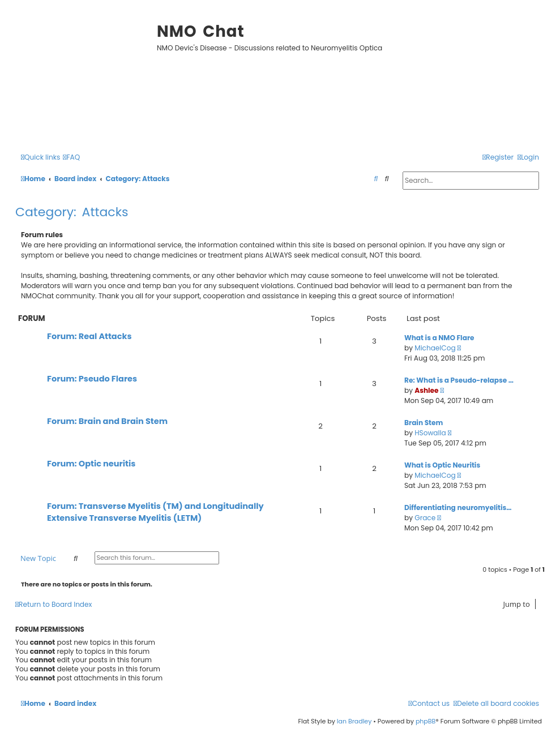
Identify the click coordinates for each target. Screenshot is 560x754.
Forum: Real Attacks (89, 336)
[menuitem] (71, 158)
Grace (425, 518)
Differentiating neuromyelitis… (458, 507)
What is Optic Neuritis (442, 465)
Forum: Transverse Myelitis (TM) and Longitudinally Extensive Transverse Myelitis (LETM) (155, 512)
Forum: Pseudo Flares (92, 379)
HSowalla (430, 433)
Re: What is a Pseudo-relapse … (459, 380)
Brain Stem (424, 423)
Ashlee (426, 390)
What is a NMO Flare (439, 338)
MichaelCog (435, 348)
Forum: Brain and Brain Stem (107, 421)
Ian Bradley (354, 721)
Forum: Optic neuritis (91, 464)
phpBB (426, 721)
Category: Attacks (72, 212)
